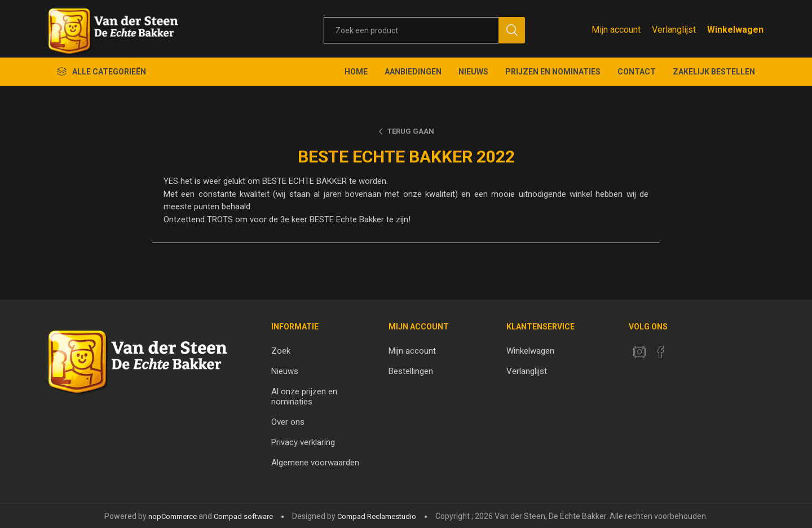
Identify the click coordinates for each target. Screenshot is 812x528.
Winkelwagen (530, 351)
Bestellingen (411, 371)
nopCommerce (173, 516)
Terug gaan (411, 131)
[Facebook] (661, 352)
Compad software (243, 516)
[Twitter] (639, 352)
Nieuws (285, 371)
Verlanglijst (527, 371)
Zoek (281, 351)
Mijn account (616, 30)
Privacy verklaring (303, 442)
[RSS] (682, 349)
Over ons (288, 422)
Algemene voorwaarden (315, 463)
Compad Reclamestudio (377, 516)
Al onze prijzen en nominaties (304, 397)
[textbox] (411, 30)
